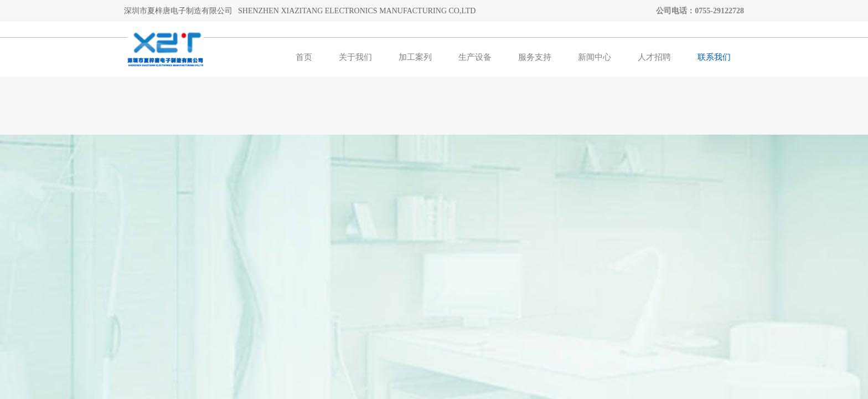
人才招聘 (654, 57)
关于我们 (355, 57)
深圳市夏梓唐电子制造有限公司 (178, 11)
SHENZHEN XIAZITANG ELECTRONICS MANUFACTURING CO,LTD (357, 11)
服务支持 (535, 57)
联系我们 (714, 57)
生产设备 (475, 57)
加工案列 (415, 57)
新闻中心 (595, 57)
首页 (304, 57)
